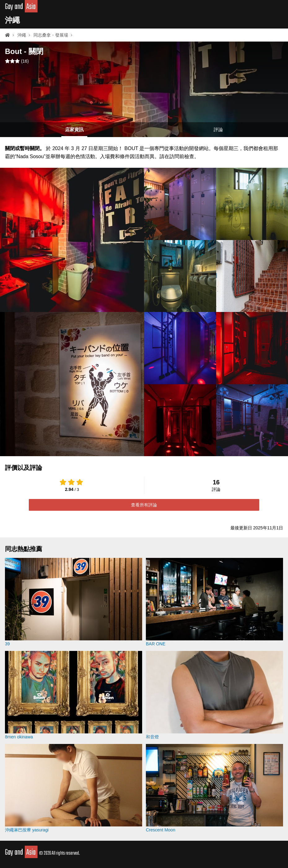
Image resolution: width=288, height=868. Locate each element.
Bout (13, 51)
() (17, 61)
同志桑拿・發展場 (51, 35)
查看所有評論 (144, 505)
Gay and (21, 7)
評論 (218, 129)
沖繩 (12, 20)
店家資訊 (74, 129)
